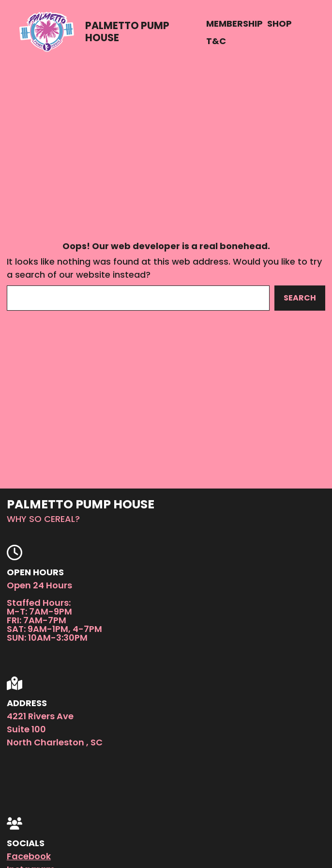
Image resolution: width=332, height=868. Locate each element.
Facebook (29, 856)
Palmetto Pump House (127, 32)
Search (300, 298)
